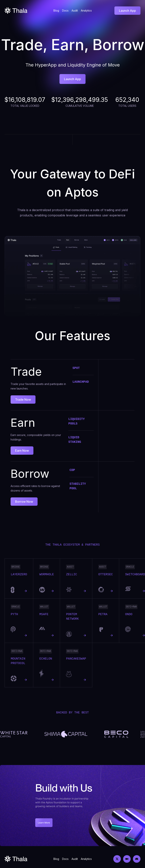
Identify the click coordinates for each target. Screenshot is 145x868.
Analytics (86, 10)
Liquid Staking (75, 440)
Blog (56, 10)
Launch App (127, 11)
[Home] (16, 11)
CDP (72, 470)
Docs (65, 10)
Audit (75, 10)
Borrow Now (24, 502)
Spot (76, 368)
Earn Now (22, 451)
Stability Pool (78, 486)
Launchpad (81, 382)
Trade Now (23, 400)
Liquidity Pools (76, 421)
